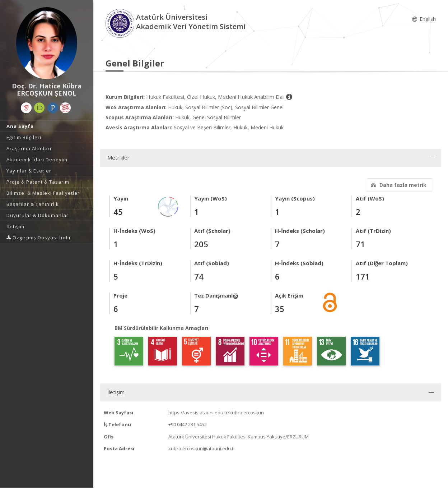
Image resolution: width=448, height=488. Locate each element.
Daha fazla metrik (398, 185)
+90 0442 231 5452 (188, 424)
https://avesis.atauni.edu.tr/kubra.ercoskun (216, 413)
